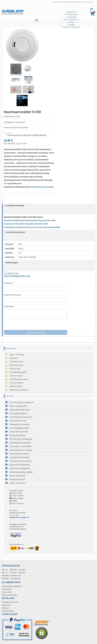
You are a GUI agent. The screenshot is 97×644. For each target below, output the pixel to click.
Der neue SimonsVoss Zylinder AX (22, 402)
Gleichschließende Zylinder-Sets (21, 417)
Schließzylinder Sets (71, 14)
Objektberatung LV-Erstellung (19, 390)
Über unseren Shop (9, 595)
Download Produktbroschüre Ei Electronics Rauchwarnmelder (33, 227)
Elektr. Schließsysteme (71, 19)
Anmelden (73, 2)
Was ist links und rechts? (18, 420)
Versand (24, 143)
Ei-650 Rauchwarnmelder (44, 186)
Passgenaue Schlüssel (17, 479)
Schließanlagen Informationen (20, 442)
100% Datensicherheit (16, 383)
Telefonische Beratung (16, 365)
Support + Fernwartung (17, 354)
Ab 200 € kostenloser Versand (19, 379)
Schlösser (71, 22)
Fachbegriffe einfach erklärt (19, 457)
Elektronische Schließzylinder (20, 464)
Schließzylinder (71, 12)
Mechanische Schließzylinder (20, 468)
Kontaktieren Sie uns (61, 2)
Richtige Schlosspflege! (18, 435)
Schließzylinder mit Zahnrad (19, 424)
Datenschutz (7, 589)
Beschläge (71, 24)
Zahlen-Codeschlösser (18, 483)
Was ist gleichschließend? (18, 413)
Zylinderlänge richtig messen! (20, 409)
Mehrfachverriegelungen (71, 27)
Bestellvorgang (8, 611)
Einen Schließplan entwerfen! (20, 453)
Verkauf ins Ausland (16, 386)
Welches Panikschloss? (17, 475)
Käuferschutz (14, 358)
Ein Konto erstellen (85, 2)
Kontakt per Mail (15, 368)
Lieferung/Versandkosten (12, 586)
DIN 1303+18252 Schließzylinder (21, 439)
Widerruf (5, 608)
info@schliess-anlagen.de (19, 517)
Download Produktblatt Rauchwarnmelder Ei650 (27, 223)
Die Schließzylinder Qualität (19, 428)
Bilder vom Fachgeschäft (18, 406)
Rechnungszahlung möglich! (18, 372)
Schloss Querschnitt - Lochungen (21, 450)
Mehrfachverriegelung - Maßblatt (21, 472)
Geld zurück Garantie (16, 375)
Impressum (6, 605)
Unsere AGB (7, 592)
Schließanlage (71, 17)
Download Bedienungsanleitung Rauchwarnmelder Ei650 (31, 220)
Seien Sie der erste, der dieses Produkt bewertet (28, 135)
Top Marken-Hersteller (16, 361)
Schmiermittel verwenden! (19, 431)
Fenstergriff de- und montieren (20, 461)
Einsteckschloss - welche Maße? (21, 446)
